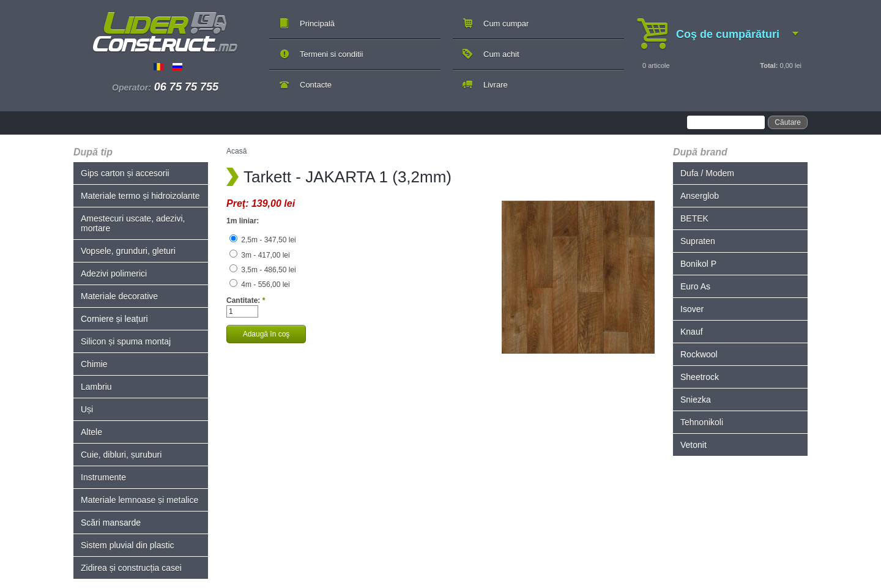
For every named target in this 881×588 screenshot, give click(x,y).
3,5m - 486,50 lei (263, 270)
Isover (692, 309)
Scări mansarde (111, 523)
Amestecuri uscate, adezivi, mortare (133, 223)
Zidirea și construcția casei (131, 568)
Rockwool (699, 354)
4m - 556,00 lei (260, 285)
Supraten (698, 241)
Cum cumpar (506, 24)
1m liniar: (243, 221)
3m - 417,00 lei (260, 255)
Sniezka (696, 400)
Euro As (695, 286)
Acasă (236, 151)
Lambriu (96, 387)
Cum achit (501, 54)
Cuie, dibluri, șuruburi (121, 455)
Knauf (692, 332)
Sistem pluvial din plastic (128, 545)
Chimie (94, 364)
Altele (91, 432)
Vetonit (693, 445)
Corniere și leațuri (114, 319)
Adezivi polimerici (114, 274)
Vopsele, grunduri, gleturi (128, 251)
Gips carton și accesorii (125, 173)
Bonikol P (698, 264)
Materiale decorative (119, 296)
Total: (769, 65)
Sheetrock (700, 377)
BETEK (694, 218)
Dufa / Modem (707, 173)
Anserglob (700, 196)
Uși (87, 409)
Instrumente (103, 477)
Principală (317, 24)
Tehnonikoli (702, 422)
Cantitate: (246, 300)
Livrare (496, 85)
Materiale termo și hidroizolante (140, 196)
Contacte (316, 85)
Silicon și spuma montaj (126, 341)
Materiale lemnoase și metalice (139, 500)
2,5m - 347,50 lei (263, 240)
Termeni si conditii (331, 54)
